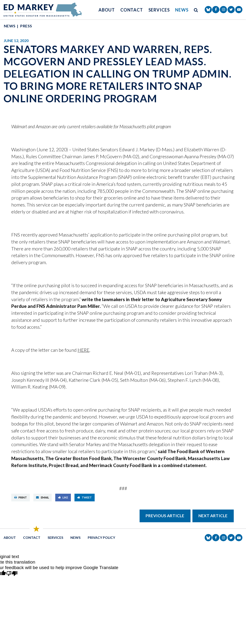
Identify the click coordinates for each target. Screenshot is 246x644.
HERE (83, 350)
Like (63, 497)
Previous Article (165, 516)
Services (159, 10)
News (182, 10)
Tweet (85, 497)
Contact (132, 10)
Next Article (213, 516)
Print (21, 497)
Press (26, 26)
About (107, 10)
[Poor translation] (12, 574)
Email (43, 497)
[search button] (196, 10)
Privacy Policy (101, 538)
